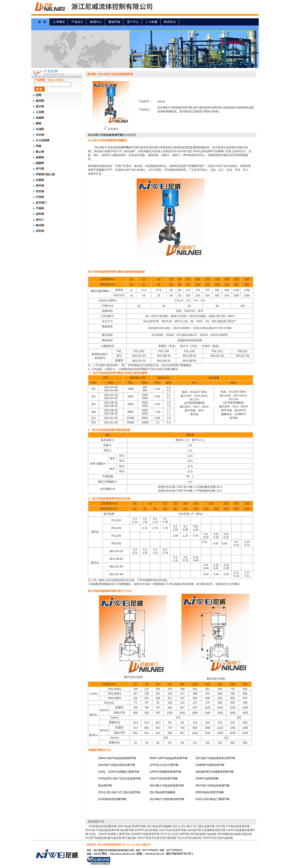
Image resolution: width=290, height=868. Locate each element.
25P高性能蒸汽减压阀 (203, 834)
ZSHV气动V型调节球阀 (172, 830)
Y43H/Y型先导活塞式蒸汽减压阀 (156, 838)
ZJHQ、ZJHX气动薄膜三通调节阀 (109, 834)
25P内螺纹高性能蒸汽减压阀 (234, 834)
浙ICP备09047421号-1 (180, 854)
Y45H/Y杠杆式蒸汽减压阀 (217, 838)
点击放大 (111, 129)
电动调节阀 (127, 830)
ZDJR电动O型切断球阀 (103, 826)
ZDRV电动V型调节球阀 (131, 826)
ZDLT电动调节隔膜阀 (159, 826)
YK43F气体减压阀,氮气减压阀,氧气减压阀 (110, 838)
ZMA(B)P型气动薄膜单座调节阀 (206, 830)
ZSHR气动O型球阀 (146, 830)
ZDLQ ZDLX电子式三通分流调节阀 (194, 826)
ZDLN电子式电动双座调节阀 (102, 830)
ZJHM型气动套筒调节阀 (145, 834)
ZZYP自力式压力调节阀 (175, 834)
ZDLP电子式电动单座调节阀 (233, 826)
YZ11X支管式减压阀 (189, 838)
